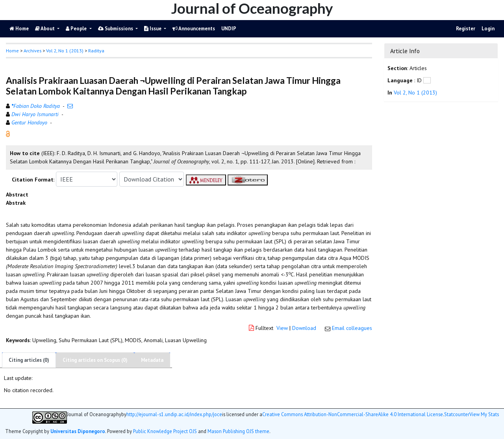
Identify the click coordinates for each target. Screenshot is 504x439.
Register (466, 29)
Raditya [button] (96, 51)
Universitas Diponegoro (78, 431)
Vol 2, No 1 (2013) (65, 51)
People (77, 29)
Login (488, 29)
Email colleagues (352, 328)
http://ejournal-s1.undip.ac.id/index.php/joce (174, 414)
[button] (8, 133)
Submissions (116, 29)
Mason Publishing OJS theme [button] (238, 431)
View (282, 328)
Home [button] (12, 51)
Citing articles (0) (29, 360)
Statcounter (457, 414)
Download (304, 328)
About (45, 29)
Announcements (194, 29)
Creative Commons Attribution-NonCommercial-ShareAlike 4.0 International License (353, 414)
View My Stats (484, 414)
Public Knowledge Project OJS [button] (165, 431)
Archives (32, 51)
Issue (153, 29)
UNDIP (229, 29)
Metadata (152, 360)
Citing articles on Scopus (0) (95, 360)
